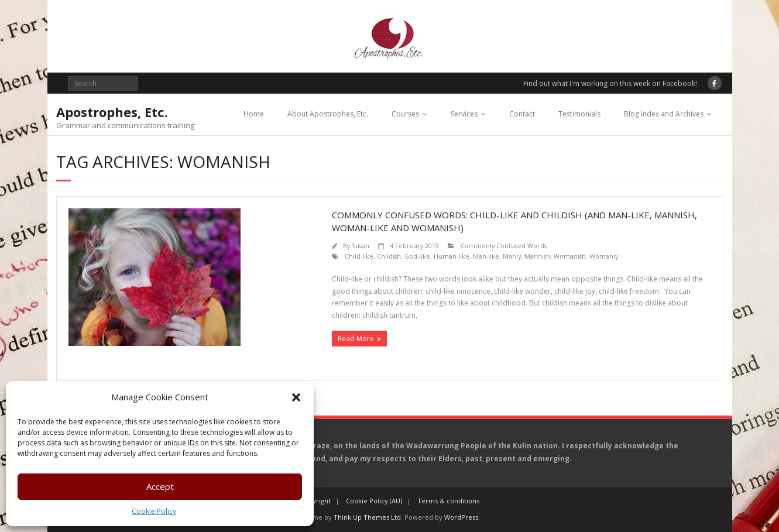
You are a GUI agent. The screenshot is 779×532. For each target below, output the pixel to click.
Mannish (537, 256)
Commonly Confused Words (504, 246)
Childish (389, 256)
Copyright (315, 501)
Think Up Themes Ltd (367, 517)
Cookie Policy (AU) (374, 501)
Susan (361, 246)
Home (254, 114)
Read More (356, 339)
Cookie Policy (154, 511)
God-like (417, 256)
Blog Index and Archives (664, 114)
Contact (522, 114)
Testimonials (579, 114)
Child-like (359, 256)
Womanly (604, 256)
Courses (405, 114)
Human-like (452, 256)
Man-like (486, 256)
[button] (296, 397)
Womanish (570, 256)
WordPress (461, 517)
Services (464, 114)
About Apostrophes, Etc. (328, 114)
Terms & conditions (448, 501)
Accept (160, 486)
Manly (512, 256)
